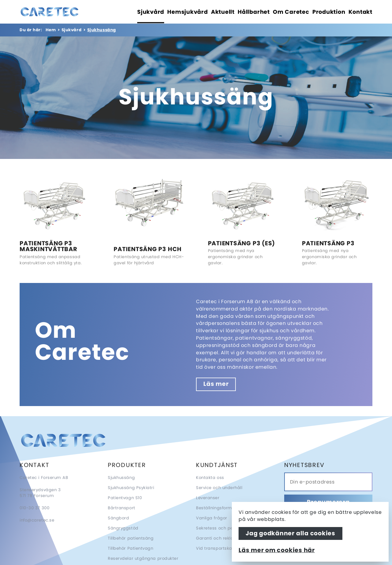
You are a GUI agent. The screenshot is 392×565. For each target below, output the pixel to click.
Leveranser (208, 498)
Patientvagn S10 (125, 498)
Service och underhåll (219, 488)
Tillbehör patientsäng (131, 538)
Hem (51, 30)
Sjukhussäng (121, 478)
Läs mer (216, 384)
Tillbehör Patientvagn (131, 548)
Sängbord (118, 518)
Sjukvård (72, 30)
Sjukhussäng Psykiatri (131, 488)
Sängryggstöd (123, 528)
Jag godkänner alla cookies (290, 533)
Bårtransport (122, 508)
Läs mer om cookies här (277, 550)
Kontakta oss (210, 478)
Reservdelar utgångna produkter (143, 558)
